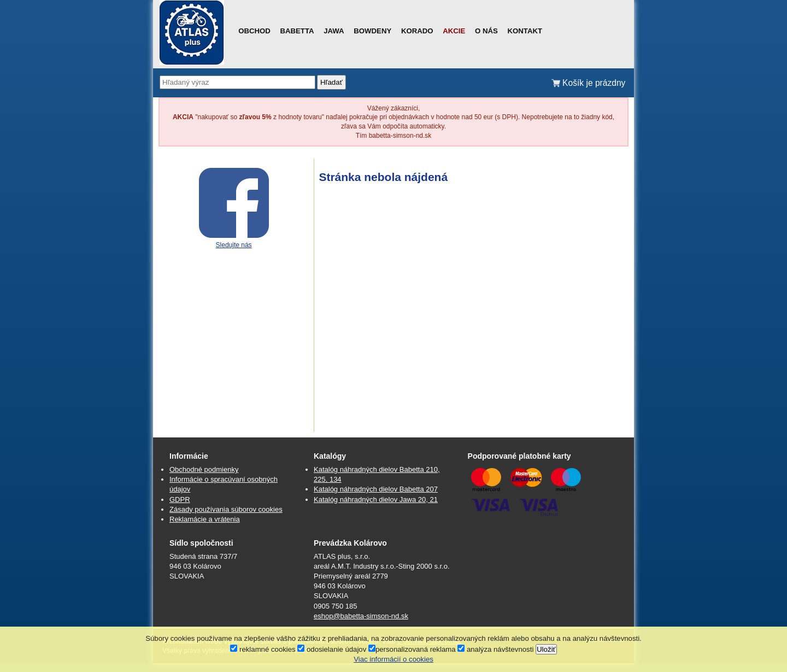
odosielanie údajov (332, 649)
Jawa (334, 31)
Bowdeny (372, 31)
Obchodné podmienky (204, 469)
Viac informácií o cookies (393, 659)
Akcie (454, 31)
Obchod (254, 31)
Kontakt (525, 31)
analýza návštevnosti (495, 649)
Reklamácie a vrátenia (205, 519)
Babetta (297, 31)
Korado (417, 31)
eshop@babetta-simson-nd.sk (361, 616)
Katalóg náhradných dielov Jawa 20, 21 (376, 499)
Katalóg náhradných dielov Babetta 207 (376, 489)
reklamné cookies (263, 649)
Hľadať (331, 82)
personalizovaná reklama (412, 649)
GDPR (180, 499)
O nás (486, 31)
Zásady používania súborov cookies (226, 509)
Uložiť (546, 649)
